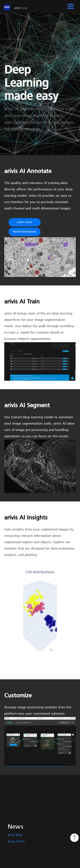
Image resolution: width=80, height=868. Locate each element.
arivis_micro (16, 842)
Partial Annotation (25, 232)
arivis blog (15, 835)
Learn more (25, 222)
